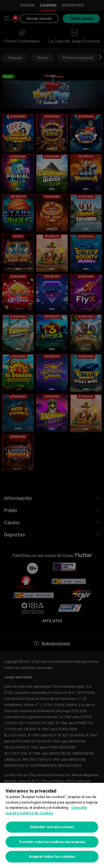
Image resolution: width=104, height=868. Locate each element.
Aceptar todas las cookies (52, 857)
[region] (52, 825)
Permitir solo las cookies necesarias (52, 842)
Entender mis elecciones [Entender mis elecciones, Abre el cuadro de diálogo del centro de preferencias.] (52, 827)
